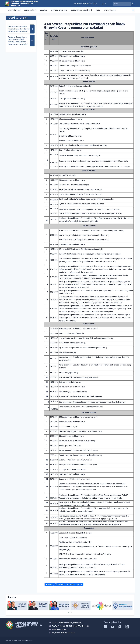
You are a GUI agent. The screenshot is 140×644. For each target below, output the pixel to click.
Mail (81, 584)
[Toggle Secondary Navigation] (133, 10)
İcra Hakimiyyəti (14, 10)
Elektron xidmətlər (59, 10)
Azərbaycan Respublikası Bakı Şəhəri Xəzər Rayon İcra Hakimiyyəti (24, 4)
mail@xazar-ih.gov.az (59, 629)
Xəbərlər (44, 10)
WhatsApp (61, 584)
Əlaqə (98, 10)
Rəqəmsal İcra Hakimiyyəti (81, 10)
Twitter (50, 584)
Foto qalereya (110, 10)
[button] (69, 612)
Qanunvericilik (30, 10)
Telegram (72, 584)
